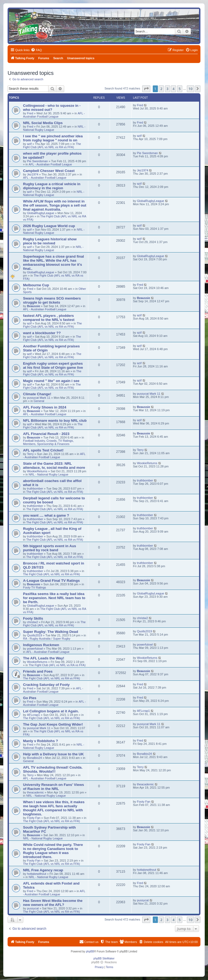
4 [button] (173, 89)
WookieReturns (37, 471)
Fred (30, 113)
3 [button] (168, 89)
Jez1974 (33, 174)
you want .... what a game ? (46, 515)
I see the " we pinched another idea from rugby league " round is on (53, 138)
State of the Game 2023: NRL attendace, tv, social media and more (54, 466)
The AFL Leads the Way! (44, 658)
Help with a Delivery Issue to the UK (53, 754)
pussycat (33, 908)
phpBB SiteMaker (104, 959)
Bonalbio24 (35, 758)
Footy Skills (33, 618)
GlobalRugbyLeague (41, 213)
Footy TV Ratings (35, 587)
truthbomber (35, 489)
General (39, 401)
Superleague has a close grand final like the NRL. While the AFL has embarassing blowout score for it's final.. (53, 263)
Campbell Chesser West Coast (49, 171)
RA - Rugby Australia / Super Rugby (47, 639)
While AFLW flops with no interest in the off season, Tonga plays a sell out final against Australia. (55, 205)
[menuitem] (36, 50)
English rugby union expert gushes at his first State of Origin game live (53, 366)
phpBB (90, 951)
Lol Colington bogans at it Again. (51, 711)
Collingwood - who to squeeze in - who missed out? (52, 108)
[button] (146, 89)
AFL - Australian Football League (54, 115)
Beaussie (34, 306)
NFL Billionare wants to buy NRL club (55, 421)
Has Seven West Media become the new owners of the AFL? (53, 903)
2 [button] (161, 89)
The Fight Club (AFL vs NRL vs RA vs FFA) (52, 145)
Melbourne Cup (36, 285)
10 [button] (191, 89)
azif (29, 144)
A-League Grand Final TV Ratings (51, 581)
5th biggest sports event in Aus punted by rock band (50, 548)
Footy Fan (34, 818)
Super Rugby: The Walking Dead (51, 632)
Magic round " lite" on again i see (51, 381)
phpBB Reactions (104, 962)
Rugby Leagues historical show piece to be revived (50, 241)
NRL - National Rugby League (54, 193)
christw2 (32, 622)
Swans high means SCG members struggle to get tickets (52, 300)
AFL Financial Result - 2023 (46, 434)
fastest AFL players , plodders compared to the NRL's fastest (49, 318)
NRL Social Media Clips (43, 123)
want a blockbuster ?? (42, 333)
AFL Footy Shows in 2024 (45, 407)
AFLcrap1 (34, 715)
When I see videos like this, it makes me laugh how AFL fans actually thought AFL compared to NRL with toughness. (54, 808)
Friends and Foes (38, 671)
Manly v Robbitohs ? (40, 741)
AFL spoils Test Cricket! (43, 450)
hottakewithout (37, 874)
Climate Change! (37, 394)
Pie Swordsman (38, 161)
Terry (30, 454)
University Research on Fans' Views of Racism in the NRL (53, 787)
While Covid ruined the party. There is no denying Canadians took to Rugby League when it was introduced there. (53, 851)
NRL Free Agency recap (43, 870)
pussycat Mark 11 (39, 398)
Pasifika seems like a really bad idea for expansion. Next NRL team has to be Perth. (54, 598)
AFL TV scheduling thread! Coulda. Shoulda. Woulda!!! (53, 769)
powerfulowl (35, 649)
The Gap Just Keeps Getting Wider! (53, 724)
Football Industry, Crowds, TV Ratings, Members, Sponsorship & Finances (48, 442)
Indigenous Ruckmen (41, 645)
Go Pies (30, 698)
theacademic (35, 792)
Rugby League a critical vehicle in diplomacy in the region (52, 186)
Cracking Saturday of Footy (46, 685)
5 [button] (180, 89)
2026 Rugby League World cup (49, 226)
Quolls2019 (35, 635)
